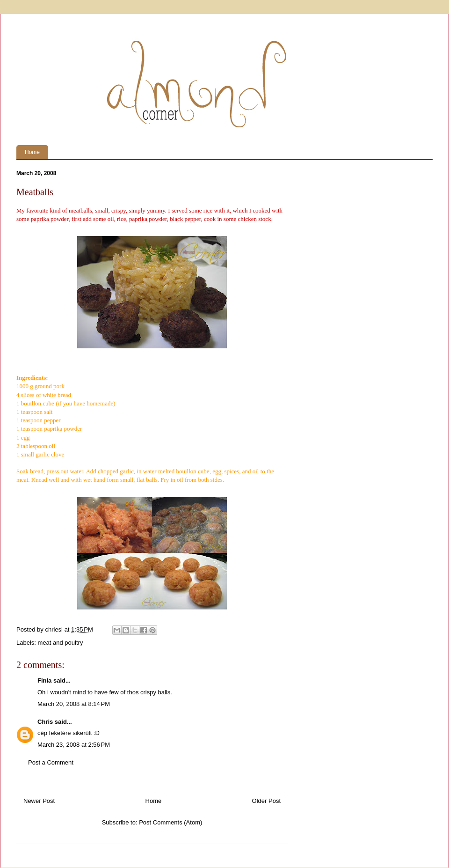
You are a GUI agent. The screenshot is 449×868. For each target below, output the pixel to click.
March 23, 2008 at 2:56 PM (74, 745)
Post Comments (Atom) (170, 822)
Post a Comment (51, 762)
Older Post (266, 801)
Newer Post (39, 801)
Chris (45, 722)
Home (32, 152)
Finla (44, 680)
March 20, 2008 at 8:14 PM (74, 704)
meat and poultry (61, 643)
